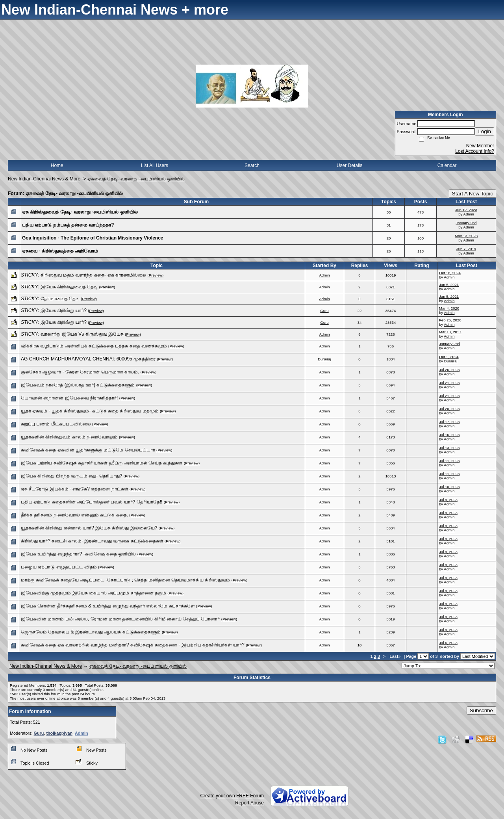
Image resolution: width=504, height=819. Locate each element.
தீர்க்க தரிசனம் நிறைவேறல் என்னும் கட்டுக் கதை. (74, 515)
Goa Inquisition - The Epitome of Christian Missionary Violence (93, 238)
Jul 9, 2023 (448, 500)
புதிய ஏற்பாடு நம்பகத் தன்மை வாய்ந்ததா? (68, 225)
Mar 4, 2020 (449, 308)
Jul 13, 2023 (449, 448)
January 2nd (466, 223)
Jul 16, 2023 (449, 435)
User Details (349, 165)
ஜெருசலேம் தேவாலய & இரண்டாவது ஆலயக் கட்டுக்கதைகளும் (91, 632)
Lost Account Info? (475, 151)
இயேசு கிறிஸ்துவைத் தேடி (69, 287)
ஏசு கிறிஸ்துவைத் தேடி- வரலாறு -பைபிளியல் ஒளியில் (80, 212)
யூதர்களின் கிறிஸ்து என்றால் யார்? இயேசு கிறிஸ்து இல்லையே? (89, 528)
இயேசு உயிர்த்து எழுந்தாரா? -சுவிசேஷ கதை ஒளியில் (78, 554)
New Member (480, 146)
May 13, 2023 (466, 236)
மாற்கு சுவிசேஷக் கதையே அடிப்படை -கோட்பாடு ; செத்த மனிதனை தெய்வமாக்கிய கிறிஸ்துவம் (125, 580)
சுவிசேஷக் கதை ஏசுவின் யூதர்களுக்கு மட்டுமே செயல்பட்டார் (88, 450)
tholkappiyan (59, 733)
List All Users (155, 165)
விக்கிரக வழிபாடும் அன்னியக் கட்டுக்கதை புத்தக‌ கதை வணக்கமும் (94, 346)
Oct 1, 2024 (449, 357)
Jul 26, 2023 (449, 370)
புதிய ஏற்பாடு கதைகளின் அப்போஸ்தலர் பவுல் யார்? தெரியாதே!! (92, 502)
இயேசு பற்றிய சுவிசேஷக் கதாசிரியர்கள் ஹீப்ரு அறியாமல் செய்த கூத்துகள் (102, 463)
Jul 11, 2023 (449, 461)
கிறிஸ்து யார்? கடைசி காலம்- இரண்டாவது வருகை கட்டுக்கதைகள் (92, 541)
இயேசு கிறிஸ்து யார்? (64, 310)
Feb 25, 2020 (450, 320)
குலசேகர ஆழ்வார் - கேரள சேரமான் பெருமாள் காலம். (80, 372)
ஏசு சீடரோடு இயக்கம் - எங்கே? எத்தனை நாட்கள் (75, 489)
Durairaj (324, 359)
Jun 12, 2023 (466, 210)
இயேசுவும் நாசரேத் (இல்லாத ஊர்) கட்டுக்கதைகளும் (78, 385)
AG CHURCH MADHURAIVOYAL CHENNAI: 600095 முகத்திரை (88, 359)
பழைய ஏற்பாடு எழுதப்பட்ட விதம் (59, 567)
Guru (324, 311)
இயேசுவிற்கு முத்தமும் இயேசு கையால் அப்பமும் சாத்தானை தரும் (94, 593)
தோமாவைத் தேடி (60, 299)
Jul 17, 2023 (449, 422)
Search (252, 165)
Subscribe (481, 710)
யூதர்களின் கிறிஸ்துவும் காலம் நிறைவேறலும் (69, 437)
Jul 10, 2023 (449, 487)
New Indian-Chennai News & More (44, 179)
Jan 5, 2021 (449, 285)
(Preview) (156, 275)
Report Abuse (249, 803)
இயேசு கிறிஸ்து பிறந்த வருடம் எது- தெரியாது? (71, 476)
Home (57, 165)
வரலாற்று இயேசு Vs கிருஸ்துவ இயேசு (82, 334)
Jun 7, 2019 (466, 249)
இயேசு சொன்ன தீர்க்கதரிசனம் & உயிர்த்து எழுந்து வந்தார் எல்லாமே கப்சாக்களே (108, 606)
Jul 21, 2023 (449, 383)
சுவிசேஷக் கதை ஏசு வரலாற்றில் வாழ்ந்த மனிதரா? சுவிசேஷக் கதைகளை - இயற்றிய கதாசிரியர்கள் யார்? (133, 645)
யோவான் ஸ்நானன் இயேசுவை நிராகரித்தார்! (69, 398)
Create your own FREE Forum (232, 796)
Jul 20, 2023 (449, 409)
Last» (396, 656)
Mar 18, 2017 (450, 332)
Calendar (447, 165)
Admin (469, 214)
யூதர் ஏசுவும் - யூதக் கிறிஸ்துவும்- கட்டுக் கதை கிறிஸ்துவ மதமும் (90, 411)
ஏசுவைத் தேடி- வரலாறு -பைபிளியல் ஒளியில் (136, 179)
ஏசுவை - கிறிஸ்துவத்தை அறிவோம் (60, 251)
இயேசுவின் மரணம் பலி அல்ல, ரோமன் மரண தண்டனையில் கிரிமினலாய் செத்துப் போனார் (120, 619)
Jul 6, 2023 (448, 643)
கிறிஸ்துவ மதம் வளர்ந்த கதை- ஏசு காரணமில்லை (94, 275)
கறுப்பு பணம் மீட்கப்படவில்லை (56, 424)
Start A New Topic (472, 194)
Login (485, 131)
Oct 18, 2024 (450, 273)
